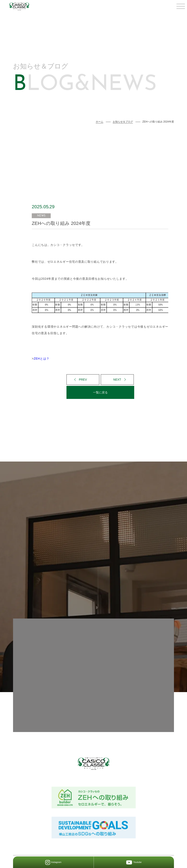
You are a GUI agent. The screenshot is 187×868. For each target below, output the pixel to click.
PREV (83, 380)
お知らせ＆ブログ (123, 122)
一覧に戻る (100, 392)
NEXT (117, 380)
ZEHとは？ (41, 359)
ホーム (99, 122)
